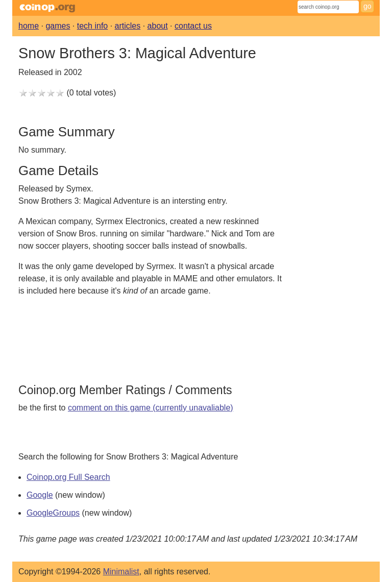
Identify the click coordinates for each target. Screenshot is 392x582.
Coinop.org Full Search (68, 477)
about (158, 26)
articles (128, 26)
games (58, 26)
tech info (92, 26)
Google (40, 495)
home (29, 26)
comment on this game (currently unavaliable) (151, 408)
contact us (193, 26)
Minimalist (121, 572)
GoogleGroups (53, 513)
